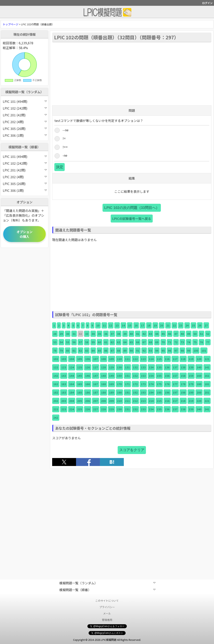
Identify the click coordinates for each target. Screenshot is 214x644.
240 (199, 409)
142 (56, 376)
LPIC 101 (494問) (25, 101)
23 (181, 325)
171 (127, 384)
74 (189, 342)
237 (175, 409)
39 (125, 334)
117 (175, 359)
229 (111, 409)
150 (119, 376)
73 (182, 342)
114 (151, 359)
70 (163, 342)
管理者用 (107, 620)
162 (56, 384)
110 (119, 359)
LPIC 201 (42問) (25, 115)
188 (104, 392)
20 (162, 325)
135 (159, 367)
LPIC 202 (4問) (25, 122)
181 (207, 384)
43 (150, 334)
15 (130, 325)
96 (170, 351)
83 (87, 351)
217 (175, 401)
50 (195, 334)
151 (127, 376)
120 (199, 359)
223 (64, 409)
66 (138, 342)
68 (150, 342)
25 (193, 325)
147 (96, 376)
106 (88, 359)
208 (104, 401)
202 (56, 401)
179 (191, 384)
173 (143, 384)
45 (163, 334)
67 (144, 342)
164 (72, 384)
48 (182, 334)
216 (167, 401)
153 (143, 376)
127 (96, 367)
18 (149, 325)
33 (87, 334)
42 (144, 334)
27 (206, 325)
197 (175, 392)
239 (191, 409)
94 (157, 351)
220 (199, 401)
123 (64, 367)
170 (119, 384)
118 (183, 359)
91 (138, 351)
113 (143, 359)
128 (104, 367)
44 (157, 334)
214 (151, 401)
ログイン (207, 3)
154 (151, 376)
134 (151, 367)
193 (143, 392)
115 (159, 359)
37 (112, 334)
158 (183, 376)
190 (119, 392)
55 (68, 342)
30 (68, 334)
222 (56, 409)
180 (199, 384)
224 (72, 409)
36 (106, 334)
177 (175, 384)
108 (104, 359)
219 (191, 401)
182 (56, 392)
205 (80, 401)
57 (80, 342)
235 (159, 409)
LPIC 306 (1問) (25, 135)
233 (143, 409)
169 (111, 384)
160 (199, 376)
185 (80, 392)
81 (74, 351)
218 (183, 401)
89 (125, 351)
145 (80, 376)
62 (112, 342)
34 (93, 334)
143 (64, 376)
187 (96, 392)
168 (104, 384)
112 (135, 359)
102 (56, 359)
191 (127, 392)
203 (64, 401)
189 (111, 392)
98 (182, 351)
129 (111, 367)
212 (135, 401)
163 (64, 384)
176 (167, 384)
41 (138, 334)
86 (106, 351)
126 (88, 367)
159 (191, 376)
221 (207, 401)
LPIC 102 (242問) (25, 108)
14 (123, 325)
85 (100, 351)
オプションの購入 (24, 234)
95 (163, 351)
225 (80, 409)
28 (55, 334)
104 (72, 359)
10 (98, 325)
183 (64, 392)
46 (170, 334)
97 (176, 351)
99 (189, 351)
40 (131, 334)
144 (72, 376)
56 (74, 342)
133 (143, 367)
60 (100, 342)
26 (200, 325)
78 (55, 351)
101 (204, 351)
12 (111, 325)
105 (80, 359)
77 (208, 342)
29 (61, 334)
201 (207, 392)
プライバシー (107, 607)
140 (199, 367)
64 (125, 342)
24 (187, 325)
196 (167, 392)
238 (183, 409)
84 (93, 351)
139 (191, 367)
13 (117, 325)
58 (87, 342)
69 (157, 342)
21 (168, 325)
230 (119, 409)
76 (201, 342)
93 (150, 351)
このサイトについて (107, 601)
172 (135, 384)
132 (135, 367)
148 (104, 376)
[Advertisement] (132, 73)
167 (96, 384)
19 (155, 325)
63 (119, 342)
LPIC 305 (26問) (25, 129)
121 (207, 359)
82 (80, 351)
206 (88, 401)
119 (191, 359)
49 (189, 334)
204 (72, 401)
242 (56, 418)
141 (207, 367)
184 (72, 392)
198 (183, 392)
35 (100, 334)
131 (127, 367)
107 (96, 359)
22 (174, 325)
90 (131, 351)
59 (93, 342)
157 (175, 376)
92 (144, 351)
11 (104, 325)
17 (143, 325)
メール (107, 613)
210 (119, 401)
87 (112, 351)
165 (80, 384)
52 (208, 334)
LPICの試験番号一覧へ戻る (132, 219)
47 (176, 334)
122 (56, 367)
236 (167, 409)
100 (196, 351)
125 (80, 367)
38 (119, 334)
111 (127, 359)
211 (127, 401)
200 (199, 392)
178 (183, 384)
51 (201, 334)
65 (131, 342)
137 (175, 367)
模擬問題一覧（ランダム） (107, 583)
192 (135, 392)
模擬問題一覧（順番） (107, 590)
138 (183, 367)
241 (207, 409)
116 (167, 359)
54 (61, 342)
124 (72, 367)
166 (88, 384)
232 (135, 409)
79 (61, 351)
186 (88, 392)
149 (111, 376)
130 (119, 367)
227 (96, 409)
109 (111, 359)
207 (96, 401)
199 (191, 392)
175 (159, 384)
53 (55, 342)
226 (88, 409)
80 (68, 351)
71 (170, 342)
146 (88, 376)
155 (159, 376)
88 (119, 351)
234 (151, 409)
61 (106, 342)
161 (207, 376)
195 (159, 392)
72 (176, 342)
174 (151, 384)
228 (104, 409)
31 (74, 334)
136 (167, 367)
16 (136, 325)
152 (135, 376)
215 (159, 401)
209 (111, 401)
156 (167, 376)
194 (151, 392)
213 (143, 401)
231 (127, 409)
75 (195, 342)
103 (64, 359)
